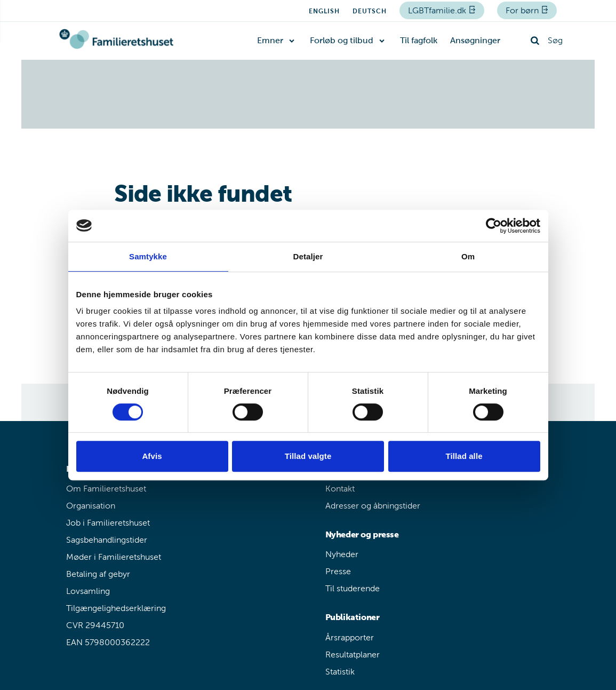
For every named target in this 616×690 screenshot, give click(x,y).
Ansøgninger (475, 40)
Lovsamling (88, 591)
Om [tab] (468, 256)
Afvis (152, 456)
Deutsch (370, 11)
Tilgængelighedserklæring (116, 608)
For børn (523, 10)
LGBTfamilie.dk (438, 10)
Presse (338, 571)
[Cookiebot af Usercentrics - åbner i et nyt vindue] (494, 226)
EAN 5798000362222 (108, 642)
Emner (270, 40)
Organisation (91, 506)
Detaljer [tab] (308, 256)
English (324, 11)
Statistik (340, 672)
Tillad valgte (308, 456)
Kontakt (340, 489)
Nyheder (342, 554)
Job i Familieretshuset (108, 523)
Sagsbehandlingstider (107, 540)
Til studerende (353, 588)
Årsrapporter (350, 637)
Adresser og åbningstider (373, 506)
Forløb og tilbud (342, 40)
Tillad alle (464, 456)
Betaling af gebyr (98, 574)
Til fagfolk (419, 40)
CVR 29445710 (95, 625)
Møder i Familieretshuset (114, 557)
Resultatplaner (353, 655)
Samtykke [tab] (148, 256)
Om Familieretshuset (106, 489)
